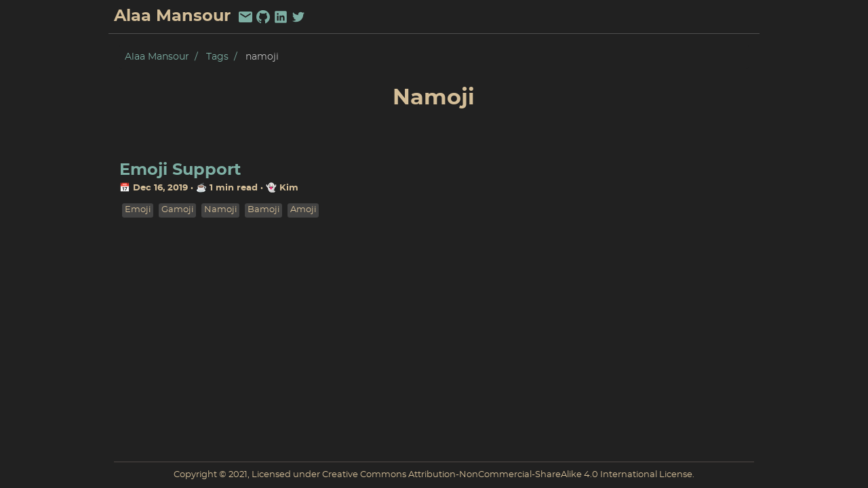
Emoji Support (180, 170)
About (703, 17)
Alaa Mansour (157, 57)
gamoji (177, 210)
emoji (138, 210)
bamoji (263, 210)
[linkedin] (281, 17)
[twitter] (298, 17)
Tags (217, 57)
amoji (303, 210)
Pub (743, 17)
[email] (245, 17)
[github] (263, 17)
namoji (220, 210)
